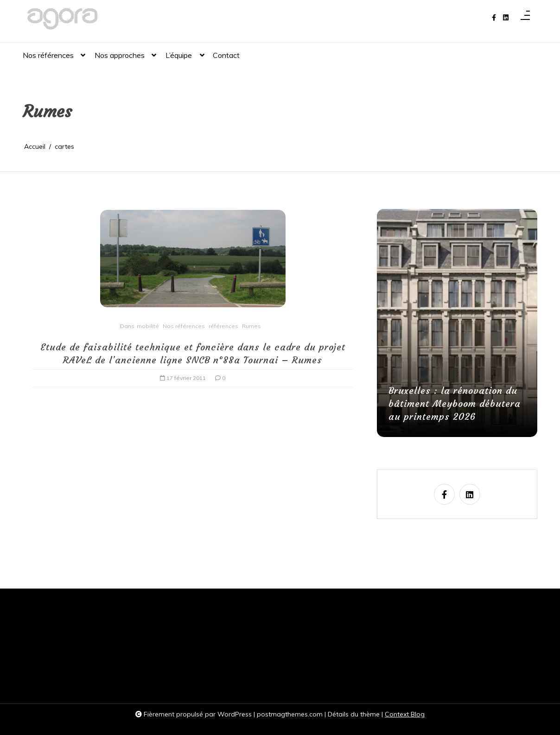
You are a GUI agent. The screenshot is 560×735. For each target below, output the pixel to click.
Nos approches (120, 59)
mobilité (148, 326)
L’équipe (179, 59)
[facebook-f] (494, 18)
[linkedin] (506, 18)
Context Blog (405, 714)
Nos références (48, 59)
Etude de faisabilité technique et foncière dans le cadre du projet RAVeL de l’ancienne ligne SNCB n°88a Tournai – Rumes (193, 353)
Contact (226, 55)
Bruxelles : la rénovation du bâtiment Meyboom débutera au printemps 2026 (455, 403)
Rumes (251, 326)
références (223, 326)
